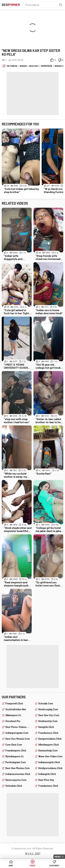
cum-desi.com (14, 745)
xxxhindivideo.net (16, 709)
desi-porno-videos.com (18, 727)
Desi (11, 5)
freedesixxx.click (48, 733)
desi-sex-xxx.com (49, 715)
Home (11, 866)
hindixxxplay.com (48, 709)
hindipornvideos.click (50, 768)
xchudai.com (46, 703)
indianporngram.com (17, 733)
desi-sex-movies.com (18, 768)
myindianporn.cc (15, 756)
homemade (47, 66)
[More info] (29, 250)
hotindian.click (14, 786)
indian (23, 66)
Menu (58, 857)
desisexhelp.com (48, 750)
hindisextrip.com (48, 721)
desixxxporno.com (16, 780)
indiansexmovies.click (18, 774)
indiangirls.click (47, 774)
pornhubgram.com (16, 762)
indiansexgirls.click (49, 762)
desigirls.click (46, 727)
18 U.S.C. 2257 (33, 854)
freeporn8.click (14, 703)
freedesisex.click (48, 786)
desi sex (34, 66)
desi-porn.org (46, 780)
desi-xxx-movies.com (18, 739)
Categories (54, 866)
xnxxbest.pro (13, 721)
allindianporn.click (49, 745)
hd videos (12, 66)
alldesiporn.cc (13, 715)
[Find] (61, 5)
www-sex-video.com (50, 756)
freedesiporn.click (16, 750)
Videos (32, 866)
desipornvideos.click (50, 739)
